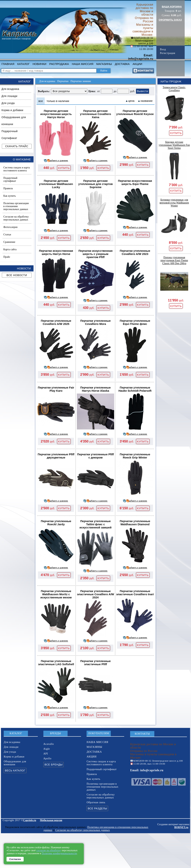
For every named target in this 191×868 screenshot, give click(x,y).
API (46, 754)
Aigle (47, 749)
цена (131, 101)
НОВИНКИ (39, 64)
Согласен (15, 859)
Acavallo (49, 744)
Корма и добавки (12, 110)
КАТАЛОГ (23, 64)
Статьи (7, 235)
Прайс (7, 257)
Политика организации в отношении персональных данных (16, 206)
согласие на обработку (49, 850)
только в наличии (58, 101)
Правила (8, 188)
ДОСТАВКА (122, 64)
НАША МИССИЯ (83, 64)
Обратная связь (96, 802)
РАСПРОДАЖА (59, 64)
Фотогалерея (10, 227)
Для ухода (8, 103)
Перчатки (63, 81)
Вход (163, 49)
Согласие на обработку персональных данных (16, 218)
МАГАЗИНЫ (104, 64)
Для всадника (10, 89)
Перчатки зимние (81, 81)
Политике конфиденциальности (59, 853)
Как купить (10, 196)
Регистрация (168, 53)
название (147, 101)
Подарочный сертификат (10, 179)
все (41, 101)
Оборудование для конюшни (14, 121)
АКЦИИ (137, 64)
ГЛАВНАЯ (8, 64)
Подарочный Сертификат (10, 135)
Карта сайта (10, 249)
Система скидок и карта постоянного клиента (17, 169)
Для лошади (9, 96)
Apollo (47, 758)
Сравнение (9, 242)
